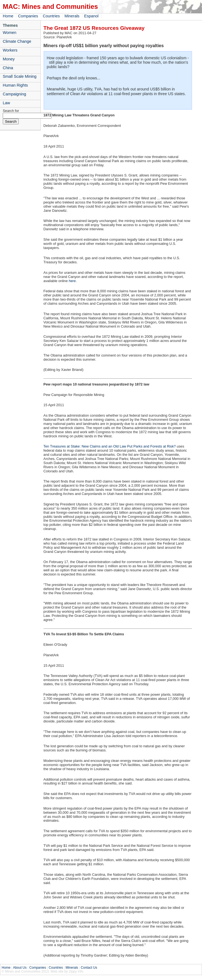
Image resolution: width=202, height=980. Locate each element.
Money (9, 59)
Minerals (72, 16)
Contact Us (89, 968)
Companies (28, 16)
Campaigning (14, 94)
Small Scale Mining (20, 76)
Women (10, 33)
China (8, 68)
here (72, 281)
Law (6, 103)
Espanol (91, 16)
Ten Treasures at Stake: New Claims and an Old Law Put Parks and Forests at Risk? (110, 446)
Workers (10, 50)
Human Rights (15, 85)
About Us (20, 968)
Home (8, 16)
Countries (51, 16)
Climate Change (17, 41)
